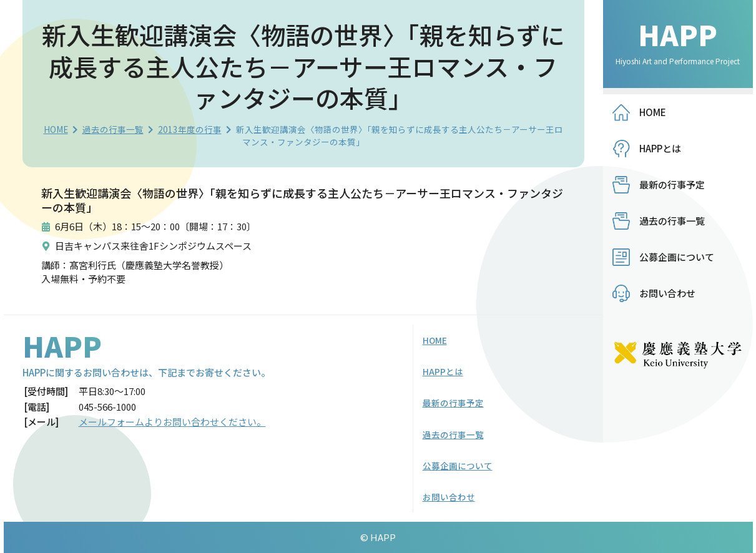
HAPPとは (660, 148)
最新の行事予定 (672, 184)
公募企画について (677, 257)
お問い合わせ (667, 293)
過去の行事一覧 (113, 129)
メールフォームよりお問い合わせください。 (172, 422)
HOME (56, 129)
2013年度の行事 (190, 129)
